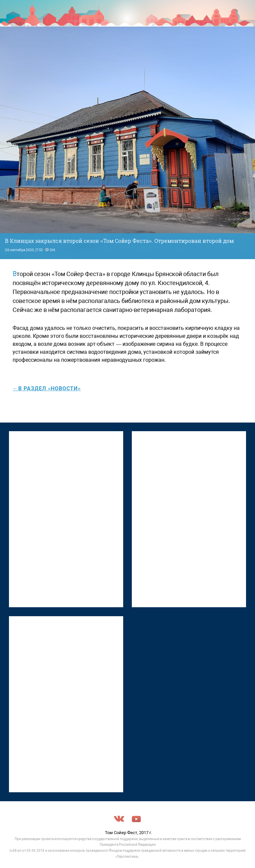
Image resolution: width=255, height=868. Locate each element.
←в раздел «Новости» (47, 388)
